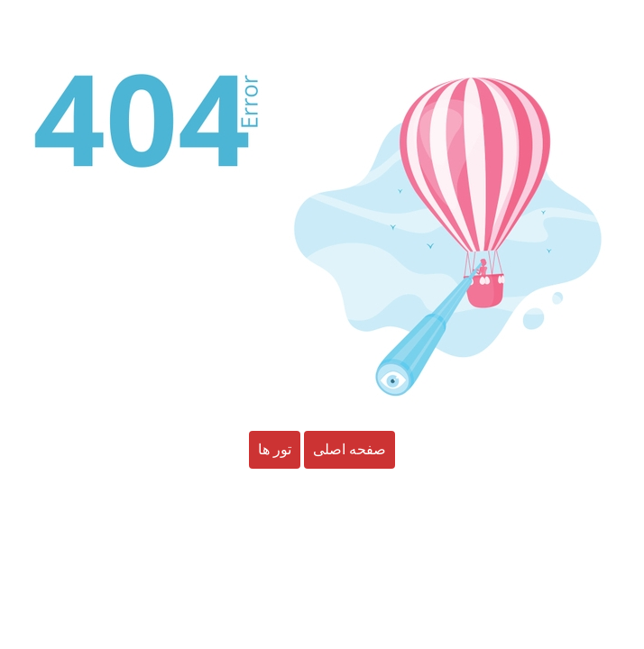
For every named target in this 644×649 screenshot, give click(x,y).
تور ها (275, 450)
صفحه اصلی (350, 450)
